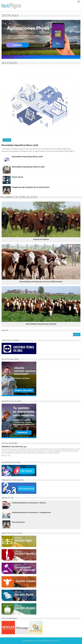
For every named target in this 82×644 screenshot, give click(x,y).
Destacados (10, 16)
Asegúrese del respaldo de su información (31, 187)
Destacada (7, 140)
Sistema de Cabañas (41, 239)
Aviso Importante (18, 522)
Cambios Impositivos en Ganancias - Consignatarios (31, 512)
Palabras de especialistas (19, 197)
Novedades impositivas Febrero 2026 (28, 167)
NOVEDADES (10, 63)
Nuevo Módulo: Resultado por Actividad (41, 324)
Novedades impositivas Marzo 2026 (20, 145)
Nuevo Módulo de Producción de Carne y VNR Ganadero (41, 282)
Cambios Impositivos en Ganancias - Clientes (29, 503)
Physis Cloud (17, 177)
